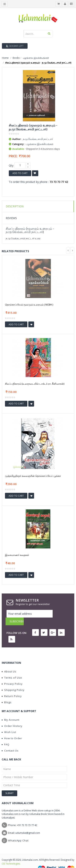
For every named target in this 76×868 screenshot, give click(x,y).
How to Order (12, 731)
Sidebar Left (15, 46)
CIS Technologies (11, 856)
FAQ (6, 737)
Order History (12, 718)
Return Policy (12, 688)
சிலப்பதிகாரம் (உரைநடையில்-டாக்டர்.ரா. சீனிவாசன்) (35, 384)
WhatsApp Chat (18, 833)
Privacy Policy (12, 676)
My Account (11, 712)
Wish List (9, 724)
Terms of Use (12, 670)
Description (15, 206)
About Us (9, 664)
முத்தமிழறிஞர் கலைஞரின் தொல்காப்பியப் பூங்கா (33, 476)
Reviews (11, 218)
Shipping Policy (13, 682)
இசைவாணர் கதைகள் (17, 555)
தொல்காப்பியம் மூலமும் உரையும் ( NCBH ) (29, 305)
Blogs (7, 695)
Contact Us (10, 743)
